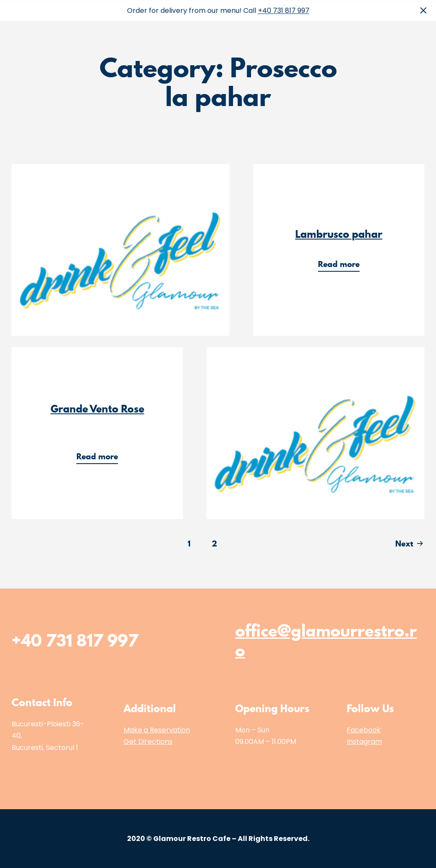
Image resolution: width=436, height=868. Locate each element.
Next (404, 543)
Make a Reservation (157, 730)
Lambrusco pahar (339, 234)
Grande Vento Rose (97, 409)
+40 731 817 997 (284, 11)
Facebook (364, 730)
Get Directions (148, 742)
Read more (342, 265)
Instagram (364, 742)
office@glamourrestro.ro (326, 640)
